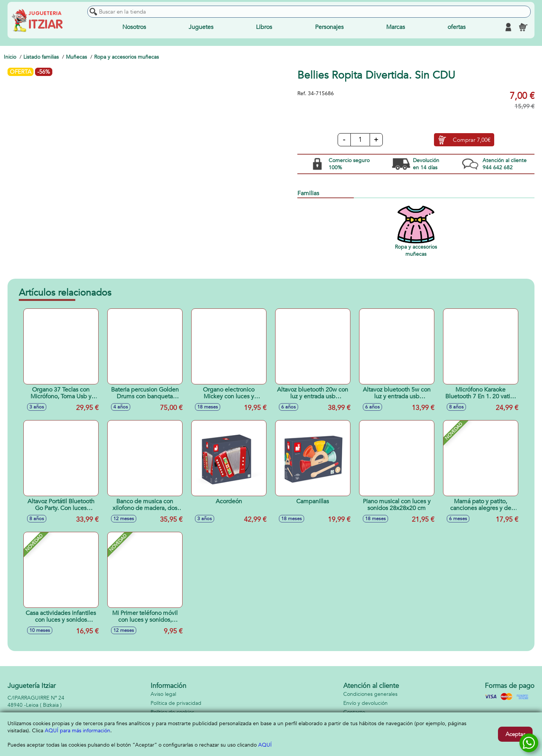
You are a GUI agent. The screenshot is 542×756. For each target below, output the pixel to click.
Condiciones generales (370, 694)
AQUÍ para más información (78, 731)
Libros (264, 27)
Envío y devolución (365, 703)
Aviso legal (163, 694)
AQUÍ (265, 745)
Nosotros (134, 27)
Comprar (472, 140)
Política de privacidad (176, 703)
